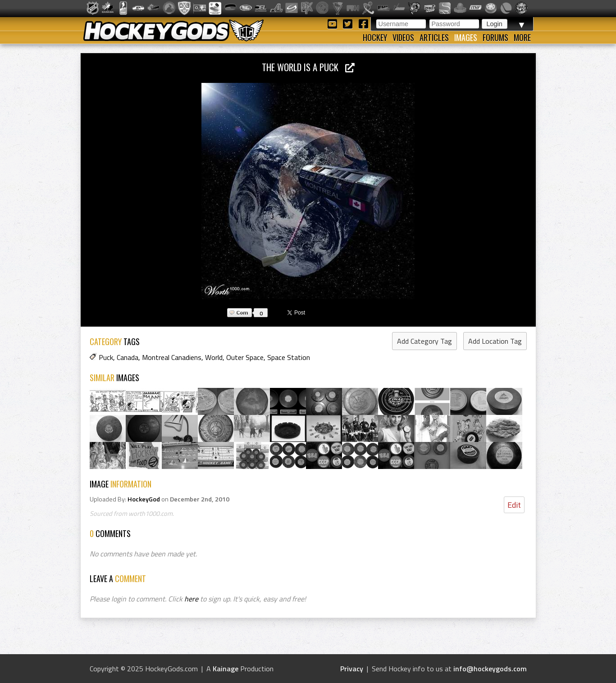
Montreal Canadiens (172, 357)
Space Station (289, 357)
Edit (514, 505)
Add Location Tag (495, 341)
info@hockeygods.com (490, 669)
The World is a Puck (308, 67)
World (214, 357)
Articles (434, 37)
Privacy (352, 669)
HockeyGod (144, 499)
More (522, 37)
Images (466, 37)
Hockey (375, 37)
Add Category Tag (424, 341)
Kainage (226, 669)
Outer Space (245, 357)
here (191, 599)
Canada (128, 357)
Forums (495, 37)
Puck (106, 357)
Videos (403, 37)
